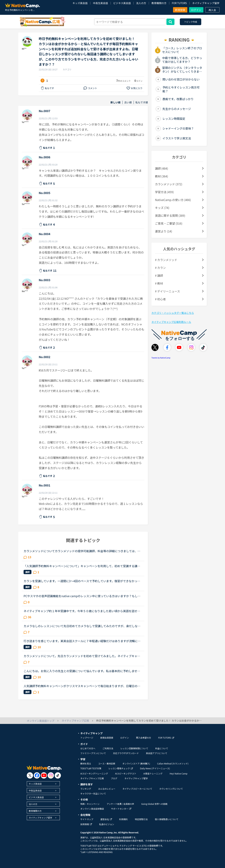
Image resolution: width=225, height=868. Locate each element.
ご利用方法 (108, 748)
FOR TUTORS (179, 3)
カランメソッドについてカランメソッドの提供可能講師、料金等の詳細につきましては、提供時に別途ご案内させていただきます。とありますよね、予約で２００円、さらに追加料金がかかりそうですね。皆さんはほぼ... (82, 551)
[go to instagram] (51, 775)
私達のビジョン (107, 824)
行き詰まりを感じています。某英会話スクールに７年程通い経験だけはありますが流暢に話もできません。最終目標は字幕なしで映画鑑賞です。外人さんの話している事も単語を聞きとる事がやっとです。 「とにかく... (82, 641)
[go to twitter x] (30, 775)
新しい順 (116, 102)
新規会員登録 (107, 738)
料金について (162, 748)
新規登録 (180, 10)
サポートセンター (121, 809)
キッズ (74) (162, 208)
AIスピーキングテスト (126, 773)
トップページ (87, 738)
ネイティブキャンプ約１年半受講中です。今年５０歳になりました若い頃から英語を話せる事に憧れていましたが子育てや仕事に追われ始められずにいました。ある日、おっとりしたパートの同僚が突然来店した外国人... (82, 611)
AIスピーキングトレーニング (94, 773)
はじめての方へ (88, 748)
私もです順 (142, 102)
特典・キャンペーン (90, 804)
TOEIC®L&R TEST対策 (91, 768)
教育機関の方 (159, 3)
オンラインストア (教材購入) (136, 763)
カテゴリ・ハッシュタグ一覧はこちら (173, 313)
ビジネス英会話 (122, 3)
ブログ (114, 778)
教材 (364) (162, 176)
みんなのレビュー (107, 789)
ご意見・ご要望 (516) (169, 223)
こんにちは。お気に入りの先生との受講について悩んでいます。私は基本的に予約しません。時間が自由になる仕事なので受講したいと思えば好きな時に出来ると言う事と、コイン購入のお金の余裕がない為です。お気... (82, 671)
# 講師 (159, 275)
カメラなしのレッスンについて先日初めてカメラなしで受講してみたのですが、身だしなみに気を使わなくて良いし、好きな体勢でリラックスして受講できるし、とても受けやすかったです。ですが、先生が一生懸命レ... (82, 626)
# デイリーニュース (167, 291)
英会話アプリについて (157, 753)
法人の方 (141, 3)
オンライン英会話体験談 (92, 809)
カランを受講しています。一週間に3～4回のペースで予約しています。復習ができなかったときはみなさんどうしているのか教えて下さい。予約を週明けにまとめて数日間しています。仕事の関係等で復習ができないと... (82, 581)
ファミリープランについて (93, 753)
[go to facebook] (37, 775)
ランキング (86, 789)
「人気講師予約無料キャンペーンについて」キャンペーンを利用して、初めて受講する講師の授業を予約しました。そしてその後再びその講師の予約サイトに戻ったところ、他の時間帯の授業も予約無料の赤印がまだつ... (82, 566)
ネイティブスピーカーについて (137, 789)
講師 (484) (162, 168)
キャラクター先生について (93, 793)
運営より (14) (164, 231)
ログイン (196, 10)
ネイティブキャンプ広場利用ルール (171, 322)
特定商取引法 (141, 819)
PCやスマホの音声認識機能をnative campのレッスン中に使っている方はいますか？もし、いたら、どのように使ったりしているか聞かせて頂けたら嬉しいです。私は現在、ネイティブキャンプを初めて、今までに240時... (82, 596)
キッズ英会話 (80, 3)
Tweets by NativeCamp (161, 358)
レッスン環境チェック (121, 768)
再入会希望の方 (144, 738)
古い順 (128, 102)
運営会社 (106, 819)
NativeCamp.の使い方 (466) (173, 200)
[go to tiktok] (58, 775)
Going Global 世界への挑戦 (154, 804)
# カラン (160, 268)
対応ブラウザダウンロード (126, 753)
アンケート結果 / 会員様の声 (120, 804)
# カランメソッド (166, 260)
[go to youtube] (44, 775)
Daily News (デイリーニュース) (155, 768)
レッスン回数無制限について (134, 748)
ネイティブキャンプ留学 (206, 3)
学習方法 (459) (164, 192)
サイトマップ (87, 819)
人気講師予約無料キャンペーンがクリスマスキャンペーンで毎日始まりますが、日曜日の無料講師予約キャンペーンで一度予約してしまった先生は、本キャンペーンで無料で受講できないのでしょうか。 (82, 686)
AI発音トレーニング (153, 773)
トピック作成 (191, 22)
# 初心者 (160, 299)
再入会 (212, 10)
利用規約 (123, 819)
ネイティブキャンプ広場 (92, 778)
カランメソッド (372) (169, 184)
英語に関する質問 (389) (170, 215)
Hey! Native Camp (179, 773)
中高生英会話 (100, 3)
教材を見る (86, 763)
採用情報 (86, 824)
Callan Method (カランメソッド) (173, 763)
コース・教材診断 (107, 763)
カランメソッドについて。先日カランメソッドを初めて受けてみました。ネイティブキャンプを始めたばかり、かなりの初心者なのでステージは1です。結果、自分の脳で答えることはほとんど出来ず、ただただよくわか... (83, 656)
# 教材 (159, 283)
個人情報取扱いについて (167, 819)
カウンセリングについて (171, 789)
